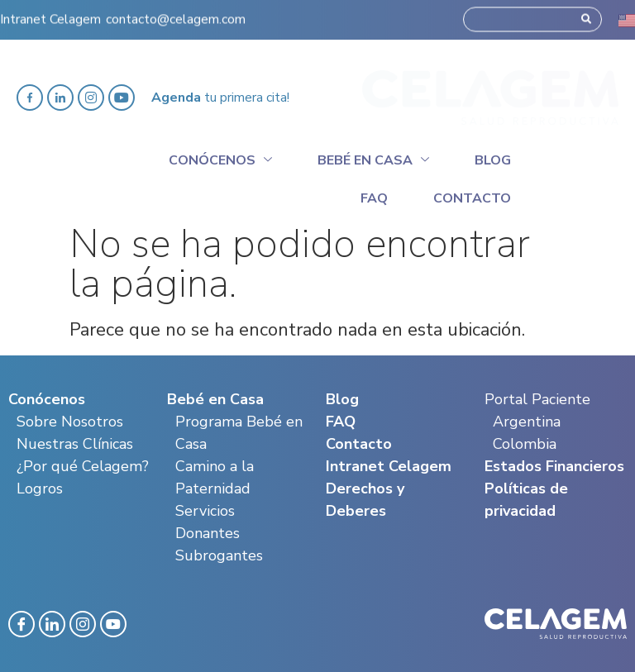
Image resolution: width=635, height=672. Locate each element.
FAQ (341, 422)
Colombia (525, 444)
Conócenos (220, 158)
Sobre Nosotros (70, 422)
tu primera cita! (220, 98)
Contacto (472, 198)
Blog (493, 160)
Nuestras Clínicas (75, 444)
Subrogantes (219, 555)
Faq (374, 198)
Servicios (205, 511)
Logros (40, 489)
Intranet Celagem (50, 15)
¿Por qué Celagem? (83, 466)
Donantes (208, 533)
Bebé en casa (373, 158)
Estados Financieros (554, 466)
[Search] (586, 15)
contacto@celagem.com (176, 15)
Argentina (527, 422)
